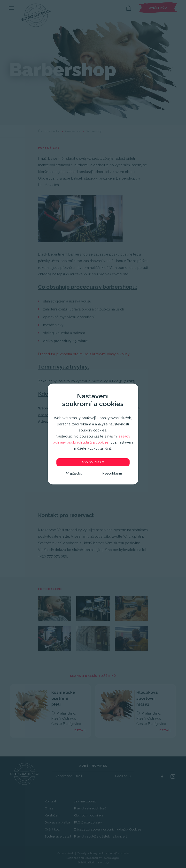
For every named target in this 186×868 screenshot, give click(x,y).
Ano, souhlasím (93, 462)
